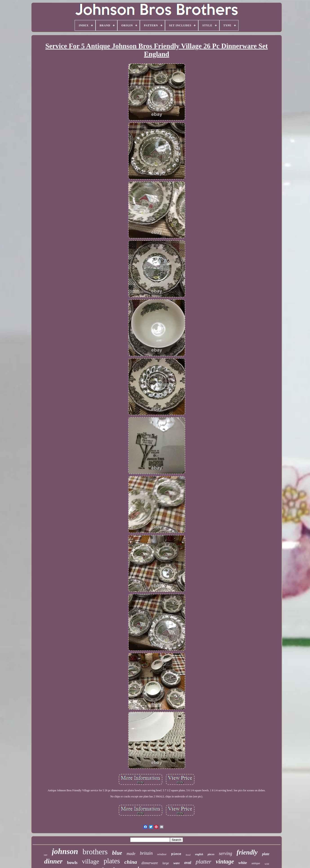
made (131, 854)
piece (176, 854)
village (91, 861)
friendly (247, 852)
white (243, 863)
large (166, 863)
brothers (95, 852)
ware (176, 863)
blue (117, 853)
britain (146, 853)
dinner (54, 861)
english (199, 854)
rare (46, 855)
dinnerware (150, 863)
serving (226, 853)
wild (267, 864)
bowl (188, 855)
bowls (72, 862)
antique (256, 863)
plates (112, 861)
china (131, 862)
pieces (211, 854)
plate (266, 854)
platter (203, 862)
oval (188, 863)
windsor (162, 854)
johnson (65, 851)
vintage (225, 861)
